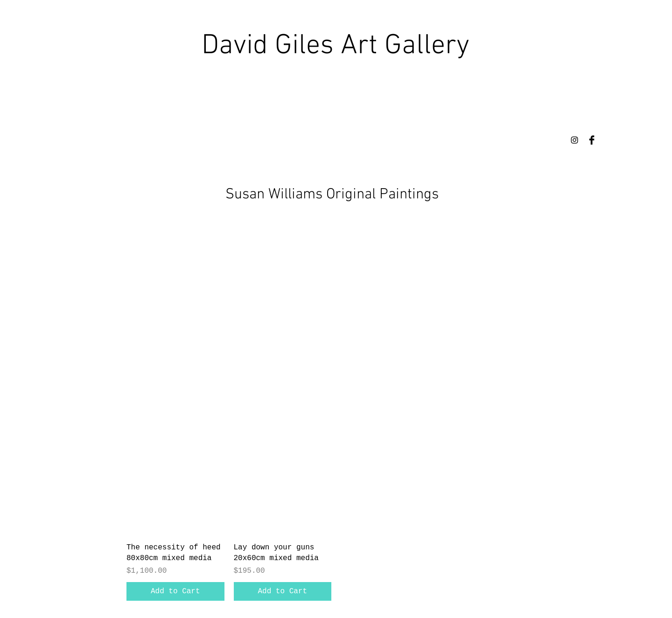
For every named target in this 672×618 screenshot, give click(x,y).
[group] (336, 519)
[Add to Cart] (175, 591)
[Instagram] (574, 140)
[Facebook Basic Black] (592, 140)
